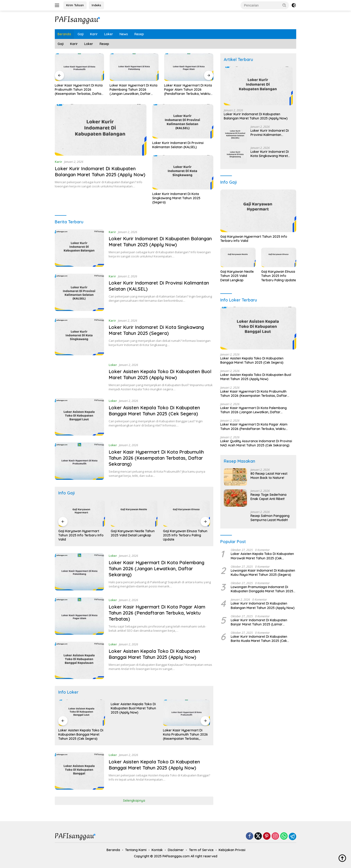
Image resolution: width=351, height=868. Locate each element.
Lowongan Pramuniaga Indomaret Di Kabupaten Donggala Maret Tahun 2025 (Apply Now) (262, 589)
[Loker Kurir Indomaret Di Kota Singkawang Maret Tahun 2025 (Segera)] (79, 337)
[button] (284, 5)
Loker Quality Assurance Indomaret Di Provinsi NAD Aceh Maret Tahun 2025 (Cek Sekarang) (256, 443)
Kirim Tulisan (75, 5)
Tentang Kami (136, 850)
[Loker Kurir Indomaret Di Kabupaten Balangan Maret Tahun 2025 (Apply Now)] (79, 248)
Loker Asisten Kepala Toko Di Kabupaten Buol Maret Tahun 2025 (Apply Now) (160, 374)
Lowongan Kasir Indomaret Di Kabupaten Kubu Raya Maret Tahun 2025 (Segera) (263, 573)
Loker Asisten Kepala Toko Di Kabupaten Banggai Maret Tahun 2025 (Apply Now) (154, 654)
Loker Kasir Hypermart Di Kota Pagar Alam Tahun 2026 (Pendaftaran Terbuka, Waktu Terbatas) (190, 90)
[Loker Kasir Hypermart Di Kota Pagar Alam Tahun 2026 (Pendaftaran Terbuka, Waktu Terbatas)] (79, 616)
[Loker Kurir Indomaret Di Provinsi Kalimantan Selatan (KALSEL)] (79, 292)
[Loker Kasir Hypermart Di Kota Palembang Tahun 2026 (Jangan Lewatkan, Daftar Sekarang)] (79, 572)
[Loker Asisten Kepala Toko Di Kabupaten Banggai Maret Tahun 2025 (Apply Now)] (79, 660)
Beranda (64, 34)
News (124, 34)
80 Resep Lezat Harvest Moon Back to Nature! (269, 476)
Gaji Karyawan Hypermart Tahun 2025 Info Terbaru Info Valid (85, 535)
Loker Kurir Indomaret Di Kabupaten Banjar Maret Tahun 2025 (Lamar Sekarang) (259, 622)
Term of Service (201, 850)
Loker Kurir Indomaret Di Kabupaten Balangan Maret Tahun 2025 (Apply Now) (100, 171)
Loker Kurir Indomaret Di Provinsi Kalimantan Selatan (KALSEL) (178, 145)
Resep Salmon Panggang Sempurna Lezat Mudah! (270, 518)
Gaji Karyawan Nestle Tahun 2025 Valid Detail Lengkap (137, 533)
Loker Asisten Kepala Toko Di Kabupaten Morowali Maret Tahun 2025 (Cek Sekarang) (262, 556)
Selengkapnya (134, 801)
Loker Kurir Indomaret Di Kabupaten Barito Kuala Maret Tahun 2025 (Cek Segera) (259, 639)
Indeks (96, 5)
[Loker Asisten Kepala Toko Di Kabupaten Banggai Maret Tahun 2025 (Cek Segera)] (79, 417)
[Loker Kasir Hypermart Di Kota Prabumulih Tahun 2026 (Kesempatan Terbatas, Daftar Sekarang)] (79, 461)
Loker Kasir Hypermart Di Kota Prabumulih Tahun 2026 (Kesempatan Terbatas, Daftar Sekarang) (80, 90)
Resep (139, 34)
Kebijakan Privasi (232, 850)
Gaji (81, 34)
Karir (94, 34)
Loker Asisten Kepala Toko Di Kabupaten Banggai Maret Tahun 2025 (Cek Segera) (154, 411)
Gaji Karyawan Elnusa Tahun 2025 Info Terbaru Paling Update (189, 535)
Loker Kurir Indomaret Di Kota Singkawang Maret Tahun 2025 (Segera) (176, 198)
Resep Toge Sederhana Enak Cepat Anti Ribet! (268, 497)
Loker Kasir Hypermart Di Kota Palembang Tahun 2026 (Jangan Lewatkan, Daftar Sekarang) (135, 90)
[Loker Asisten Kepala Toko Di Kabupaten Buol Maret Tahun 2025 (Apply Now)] (79, 377)
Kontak (157, 850)
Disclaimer (176, 850)
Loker (109, 34)
